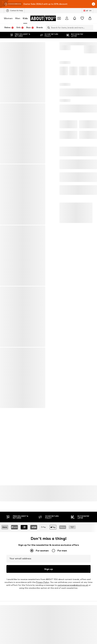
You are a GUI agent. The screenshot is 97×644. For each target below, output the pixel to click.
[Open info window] (93, 4)
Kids (25, 18)
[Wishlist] (82, 18)
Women (8, 18)
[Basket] (90, 18)
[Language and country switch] (88, 11)
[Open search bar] (48, 28)
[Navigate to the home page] (43, 18)
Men (18, 18)
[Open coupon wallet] (59, 18)
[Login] (67, 18)
